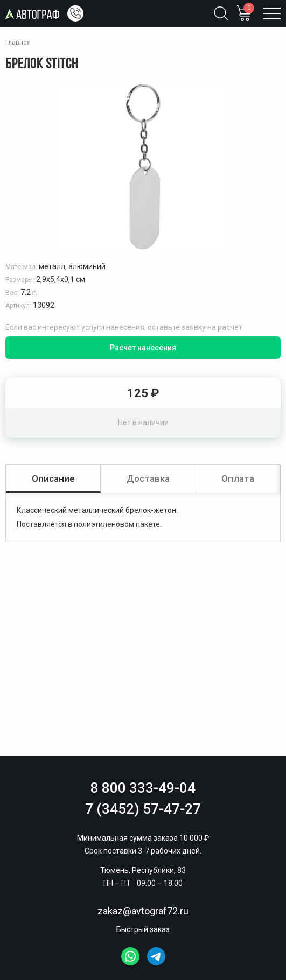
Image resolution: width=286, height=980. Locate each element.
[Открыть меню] (272, 13)
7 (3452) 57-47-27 (143, 809)
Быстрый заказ (143, 929)
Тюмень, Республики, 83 (143, 870)
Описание (53, 478)
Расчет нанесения (143, 348)
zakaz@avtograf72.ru (143, 911)
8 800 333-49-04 (143, 788)
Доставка (148, 478)
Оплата (238, 478)
